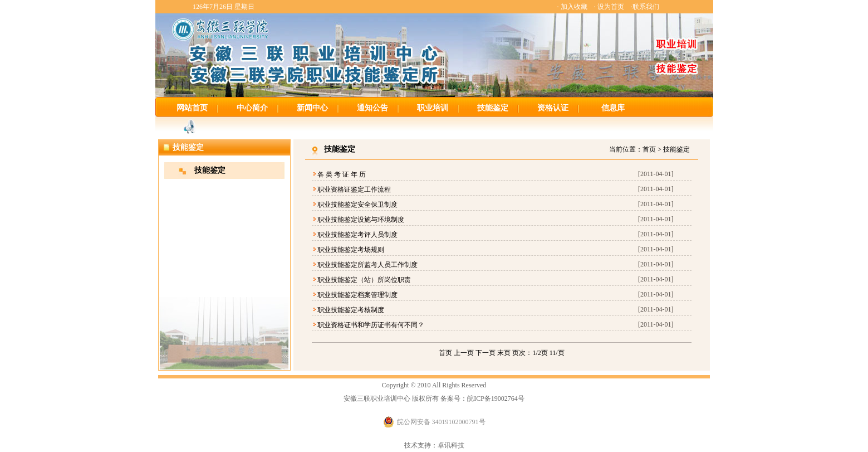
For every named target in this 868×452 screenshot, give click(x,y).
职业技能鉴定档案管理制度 (357, 295)
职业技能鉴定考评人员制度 (357, 235)
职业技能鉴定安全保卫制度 (357, 205)
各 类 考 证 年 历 (342, 174)
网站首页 (192, 108)
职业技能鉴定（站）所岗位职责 (364, 280)
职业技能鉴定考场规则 (351, 250)
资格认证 (553, 108)
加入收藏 (574, 7)
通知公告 (372, 108)
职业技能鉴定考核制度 (351, 310)
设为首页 (611, 7)
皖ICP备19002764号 (496, 398)
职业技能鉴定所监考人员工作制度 (367, 265)
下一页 (486, 353)
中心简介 (252, 108)
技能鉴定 (493, 108)
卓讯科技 (451, 445)
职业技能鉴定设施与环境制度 (361, 220)
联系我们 (646, 7)
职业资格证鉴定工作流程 (354, 189)
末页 (504, 353)
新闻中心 (312, 108)
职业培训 (433, 108)
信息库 (613, 108)
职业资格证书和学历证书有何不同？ (371, 325)
